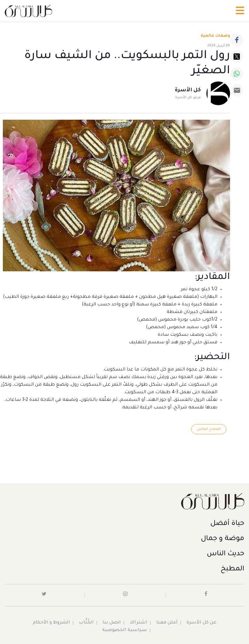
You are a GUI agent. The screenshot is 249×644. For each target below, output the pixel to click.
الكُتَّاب (86, 623)
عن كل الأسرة (202, 623)
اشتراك (139, 623)
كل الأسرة (188, 90)
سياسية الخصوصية (125, 630)
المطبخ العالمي (209, 429)
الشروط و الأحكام (51, 623)
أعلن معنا (167, 623)
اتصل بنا (112, 623)
